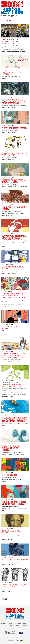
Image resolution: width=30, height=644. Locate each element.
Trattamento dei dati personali (19, 625)
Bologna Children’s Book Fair (11, 625)
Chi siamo (3, 623)
